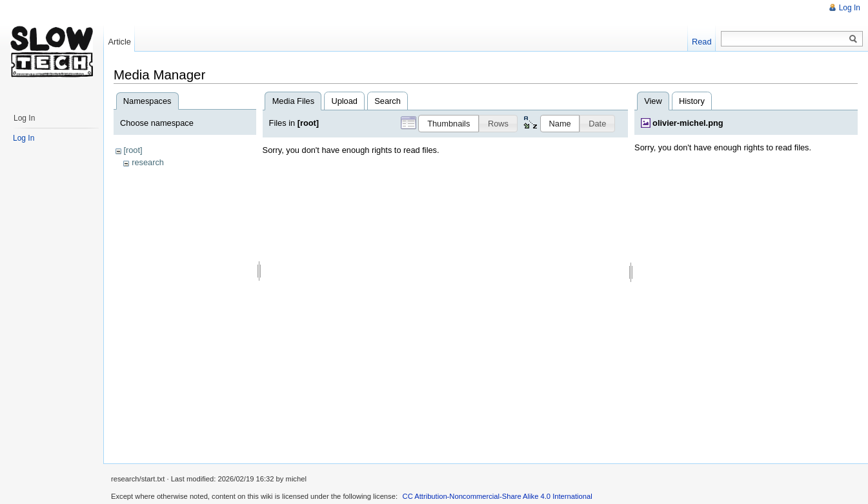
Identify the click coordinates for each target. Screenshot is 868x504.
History (692, 101)
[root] (133, 150)
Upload (344, 101)
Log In (850, 8)
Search (388, 101)
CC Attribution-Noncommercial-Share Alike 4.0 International (498, 496)
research (148, 162)
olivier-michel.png (688, 123)
